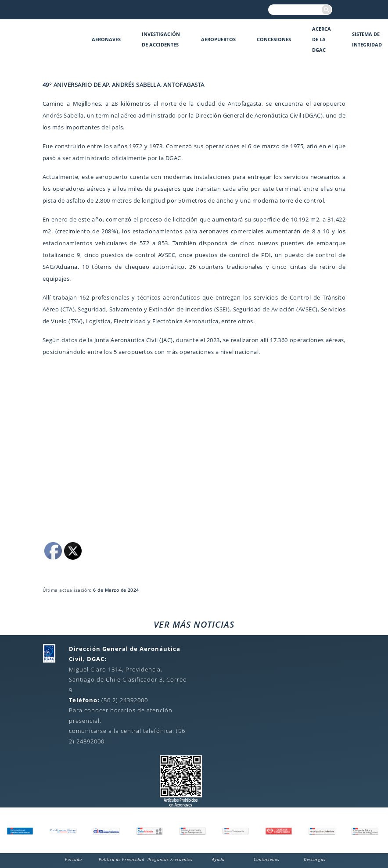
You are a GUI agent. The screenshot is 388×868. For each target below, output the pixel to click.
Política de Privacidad (122, 859)
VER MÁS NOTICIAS (194, 624)
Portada (74, 859)
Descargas (315, 859)
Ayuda (218, 859)
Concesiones (274, 39)
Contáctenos (267, 859)
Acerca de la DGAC (322, 39)
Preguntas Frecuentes (170, 859)
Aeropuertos (218, 39)
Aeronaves (106, 39)
